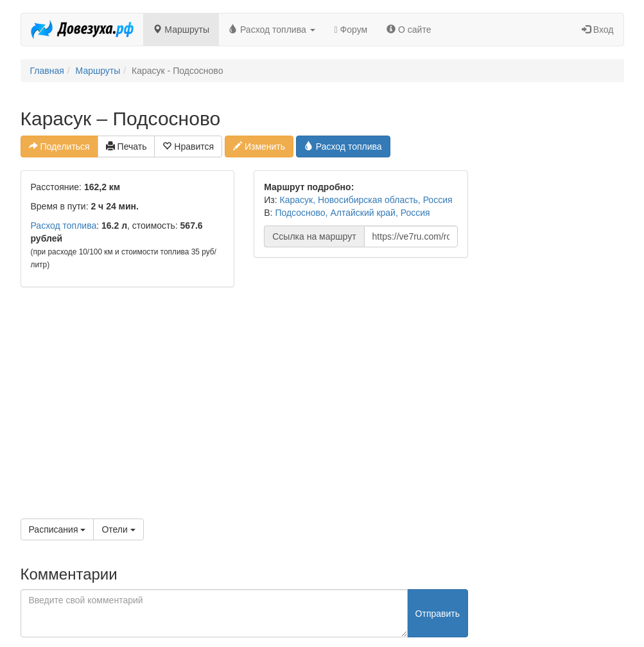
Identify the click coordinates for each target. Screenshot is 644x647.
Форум (351, 30)
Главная (47, 71)
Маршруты (181, 30)
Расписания (57, 529)
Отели (118, 529)
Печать (126, 146)
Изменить (259, 146)
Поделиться (59, 146)
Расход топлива (272, 30)
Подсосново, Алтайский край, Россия (352, 213)
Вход (598, 30)
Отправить (438, 614)
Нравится (188, 146)
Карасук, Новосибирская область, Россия (366, 200)
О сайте (409, 30)
